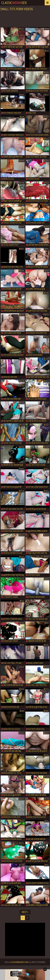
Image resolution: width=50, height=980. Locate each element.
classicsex (14, 3)
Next (25, 912)
